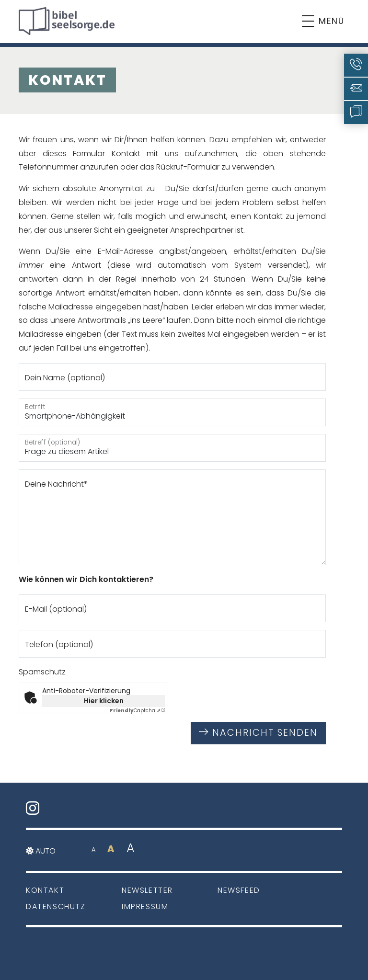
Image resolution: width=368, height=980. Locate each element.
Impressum (145, 906)
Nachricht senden (258, 733)
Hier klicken (104, 701)
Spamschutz (42, 672)
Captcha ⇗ (135, 711)
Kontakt (45, 890)
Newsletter (147, 890)
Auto (41, 851)
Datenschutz (56, 906)
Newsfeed (239, 890)
